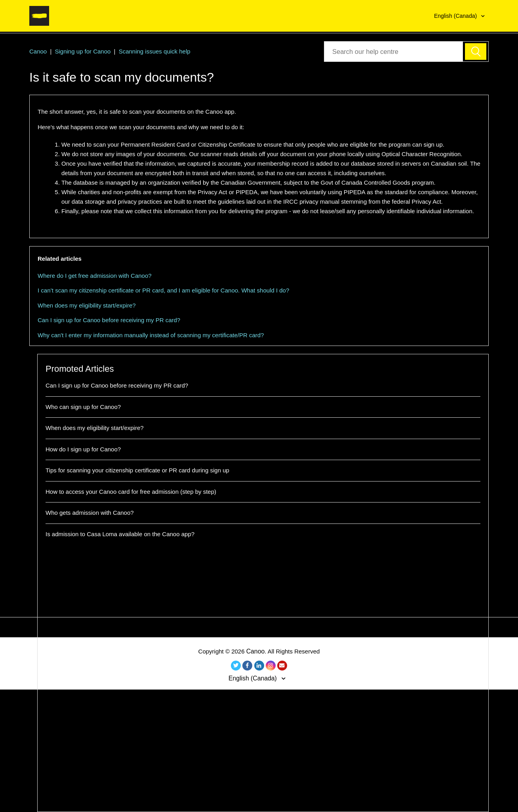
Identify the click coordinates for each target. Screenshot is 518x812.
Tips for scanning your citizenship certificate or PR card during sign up (137, 470)
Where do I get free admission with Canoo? (95, 276)
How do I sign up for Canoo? (83, 449)
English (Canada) (456, 16)
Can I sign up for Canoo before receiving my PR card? (109, 320)
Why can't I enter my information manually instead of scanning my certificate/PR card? (151, 335)
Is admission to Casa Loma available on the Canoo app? (120, 534)
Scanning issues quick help (155, 51)
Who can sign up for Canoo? (83, 407)
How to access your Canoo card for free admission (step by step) (131, 492)
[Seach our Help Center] (394, 52)
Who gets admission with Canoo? (90, 513)
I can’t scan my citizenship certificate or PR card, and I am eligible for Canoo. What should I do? (163, 290)
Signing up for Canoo (83, 51)
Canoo (38, 51)
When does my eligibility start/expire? (87, 305)
